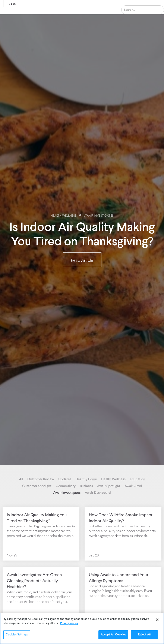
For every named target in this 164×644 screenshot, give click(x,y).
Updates (65, 479)
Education (138, 479)
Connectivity (66, 486)
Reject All (144, 635)
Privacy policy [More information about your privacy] (69, 623)
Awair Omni (133, 486)
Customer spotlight (37, 486)
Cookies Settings (17, 635)
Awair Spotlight (109, 486)
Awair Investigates (99, 216)
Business (86, 486)
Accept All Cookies (113, 635)
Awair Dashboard (98, 492)
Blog (12, 4)
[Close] (157, 620)
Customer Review (41, 479)
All (21, 479)
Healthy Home (86, 479)
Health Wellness (63, 216)
